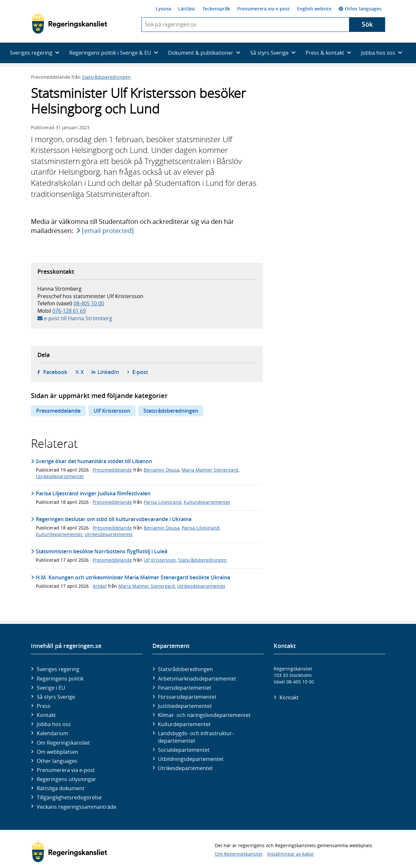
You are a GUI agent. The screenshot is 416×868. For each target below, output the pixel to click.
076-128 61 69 (69, 311)
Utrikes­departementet (185, 768)
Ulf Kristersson (112, 411)
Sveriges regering (58, 669)
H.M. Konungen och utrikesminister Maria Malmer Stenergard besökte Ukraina (133, 577)
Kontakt (46, 715)
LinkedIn (108, 372)
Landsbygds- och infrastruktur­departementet (196, 737)
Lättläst (187, 9)
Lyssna (163, 9)
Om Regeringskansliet (63, 743)
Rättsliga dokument (61, 788)
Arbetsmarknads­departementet (197, 679)
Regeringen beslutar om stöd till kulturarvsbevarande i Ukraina (114, 519)
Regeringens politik (60, 679)
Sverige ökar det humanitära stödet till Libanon (94, 461)
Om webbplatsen (58, 752)
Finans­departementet (185, 688)
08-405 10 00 (89, 303)
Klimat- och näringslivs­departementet (204, 715)
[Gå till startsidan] (69, 23)
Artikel (100, 586)
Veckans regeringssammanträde (77, 807)
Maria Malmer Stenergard (210, 470)
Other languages (360, 9)
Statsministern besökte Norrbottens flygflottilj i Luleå (102, 551)
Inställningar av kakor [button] (291, 854)
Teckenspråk (216, 9)
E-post (140, 372)
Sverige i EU (51, 688)
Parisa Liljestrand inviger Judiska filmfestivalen (93, 493)
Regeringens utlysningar (66, 779)
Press (44, 706)
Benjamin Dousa (162, 470)
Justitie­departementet (185, 706)
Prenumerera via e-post (264, 9)
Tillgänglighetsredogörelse (69, 797)
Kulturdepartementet (207, 502)
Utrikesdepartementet (60, 476)
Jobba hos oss (54, 724)
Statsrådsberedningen (106, 77)
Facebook (55, 372)
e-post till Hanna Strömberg (78, 318)
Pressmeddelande (58, 411)
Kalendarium (52, 733)
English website (314, 9)
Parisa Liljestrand (162, 502)
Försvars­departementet (187, 697)
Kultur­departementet (184, 724)
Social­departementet (184, 750)
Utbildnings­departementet (191, 759)
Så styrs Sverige (56, 697)
